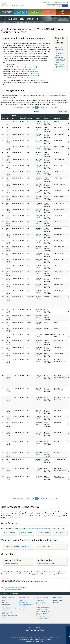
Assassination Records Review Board (61, 66)
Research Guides (42, 598)
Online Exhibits (6, 619)
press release (30, 65)
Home (4, 22)
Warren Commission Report (60, 53)
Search (65, 6)
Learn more (55, 641)
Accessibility (21, 637)
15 (39, 108)
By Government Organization (6, 605)
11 (29, 108)
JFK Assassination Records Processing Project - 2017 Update (23, 53)
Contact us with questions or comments (12, 589)
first (14, 108)
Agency (30, 118)
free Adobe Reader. (21, 580)
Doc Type (46, 118)
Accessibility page (43, 582)
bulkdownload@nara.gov (54, 516)
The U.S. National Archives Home (17, 4)
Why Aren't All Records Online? (42, 614)
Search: (36, 111)
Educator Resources (35, 12)
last (56, 108)
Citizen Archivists (45, 3)
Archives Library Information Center (10, 616)
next (52, 108)
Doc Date (38, 118)
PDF (37, 123)
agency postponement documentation (39, 528)
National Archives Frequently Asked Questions (41, 604)
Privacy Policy (28, 637)
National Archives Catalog (9, 608)
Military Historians (24, 602)
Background (60, 50)
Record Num (9, 118)
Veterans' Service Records (21, 12)
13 (34, 108)
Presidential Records (8, 610)
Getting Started (40, 600)
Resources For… (25, 598)
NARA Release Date (15, 117)
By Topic (5, 600)
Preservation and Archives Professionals (26, 605)
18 (46, 108)
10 (26, 108)
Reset (66, 111)
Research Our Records (7, 12)
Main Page (59, 47)
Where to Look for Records (43, 611)
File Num (57, 118)
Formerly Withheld (23, 118)
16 (41, 108)
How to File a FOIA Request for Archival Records (43, 618)
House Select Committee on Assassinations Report (61, 60)
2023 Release (26, 532)
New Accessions (57, 602)
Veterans (21, 610)
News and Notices (58, 600)
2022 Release (43, 532)
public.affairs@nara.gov (49, 563)
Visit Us (49, 12)
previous (19, 108)
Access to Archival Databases (7, 613)
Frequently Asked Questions (16, 546)
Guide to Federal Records (43, 607)
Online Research (8, 598)
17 (44, 108)
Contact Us (65, 3)
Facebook (27, 630)
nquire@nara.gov (13, 563)
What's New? (57, 598)
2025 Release (10, 532)
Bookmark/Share (56, 3)
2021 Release (60, 532)
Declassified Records (42, 609)
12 (31, 108)
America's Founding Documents (63, 12)
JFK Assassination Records (27, 22)
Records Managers (24, 608)
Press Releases (44, 546)
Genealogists (23, 600)
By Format (5, 602)
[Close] (68, 628)
